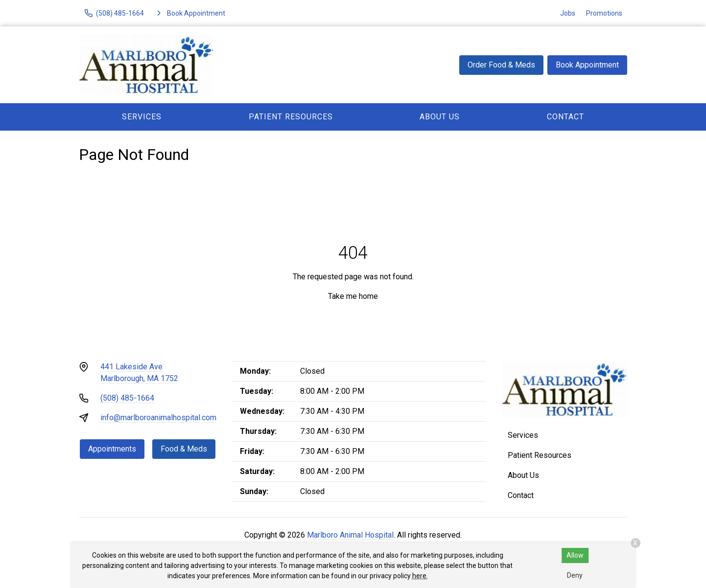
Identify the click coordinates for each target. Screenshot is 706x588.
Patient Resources (291, 117)
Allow (575, 555)
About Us (440, 117)
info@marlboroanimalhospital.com (158, 418)
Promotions (604, 13)
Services (142, 117)
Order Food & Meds (501, 65)
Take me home (353, 296)
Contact (565, 117)
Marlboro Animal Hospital (350, 535)
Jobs (568, 13)
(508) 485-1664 (127, 398)
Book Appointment (587, 65)
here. (420, 576)
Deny (575, 575)
